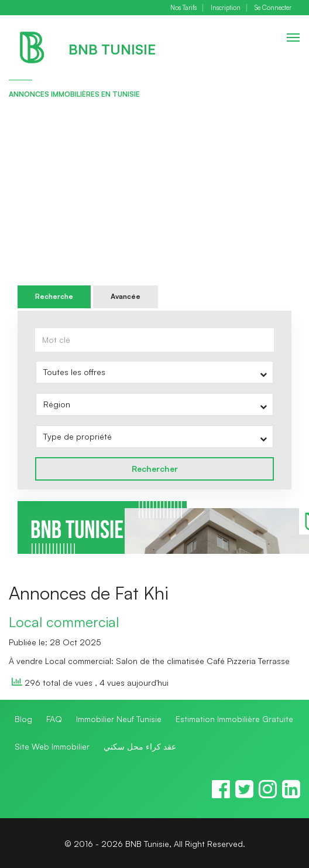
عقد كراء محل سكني (140, 746)
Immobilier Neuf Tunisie (119, 719)
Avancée (126, 296)
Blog (23, 719)
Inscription (226, 8)
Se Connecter (273, 8)
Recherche (54, 296)
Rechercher (155, 469)
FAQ (54, 719)
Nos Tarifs (183, 8)
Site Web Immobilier (52, 746)
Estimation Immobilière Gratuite (234, 719)
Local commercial (64, 622)
